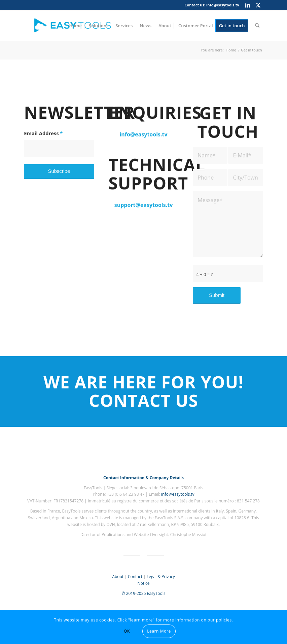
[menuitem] (75, 26)
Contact (135, 577)
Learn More (159, 631)
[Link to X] (258, 5)
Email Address (43, 134)
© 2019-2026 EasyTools (144, 593)
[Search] (257, 26)
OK (127, 631)
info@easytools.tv (223, 5)
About (118, 577)
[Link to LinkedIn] (248, 5)
